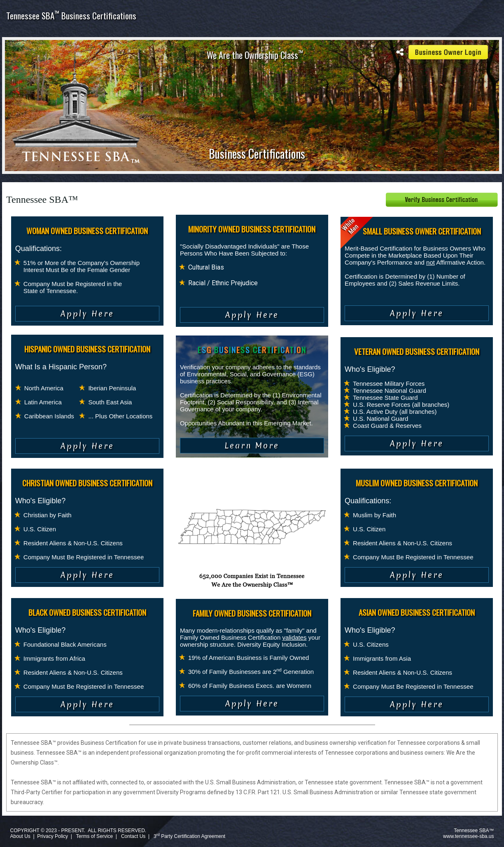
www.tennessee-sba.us (468, 836)
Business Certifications (257, 154)
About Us (20, 836)
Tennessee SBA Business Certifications (71, 15)
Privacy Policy (52, 836)
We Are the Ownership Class (255, 55)
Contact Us (133, 836)
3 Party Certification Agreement (189, 836)
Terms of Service (94, 836)
